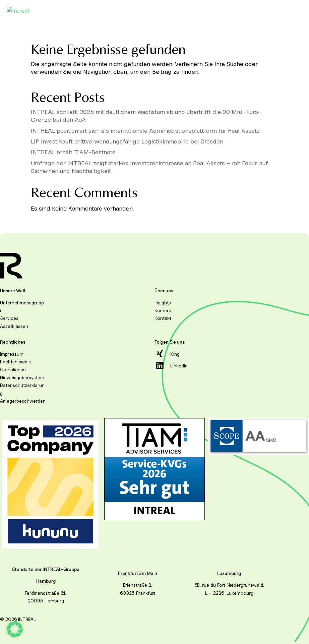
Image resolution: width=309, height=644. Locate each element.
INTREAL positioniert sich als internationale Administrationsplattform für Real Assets (145, 131)
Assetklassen (14, 326)
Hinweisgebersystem (22, 377)
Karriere (163, 310)
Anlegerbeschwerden (23, 401)
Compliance (13, 369)
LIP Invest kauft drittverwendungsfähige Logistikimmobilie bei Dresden (127, 141)
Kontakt (163, 318)
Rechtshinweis (15, 362)
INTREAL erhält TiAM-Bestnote (73, 152)
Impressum (12, 354)
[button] (15, 629)
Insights (163, 303)
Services (9, 318)
